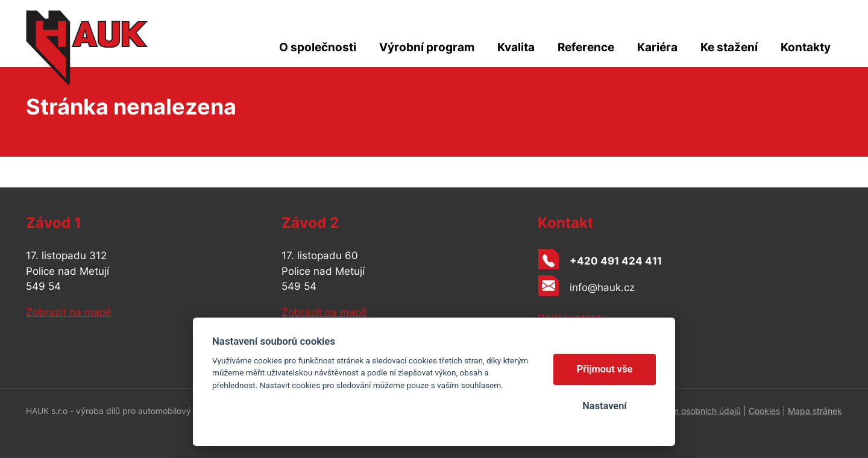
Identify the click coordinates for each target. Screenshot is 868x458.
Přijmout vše (605, 369)
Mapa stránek (815, 411)
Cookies (764, 411)
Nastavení (604, 406)
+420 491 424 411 (616, 261)
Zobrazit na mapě (69, 312)
